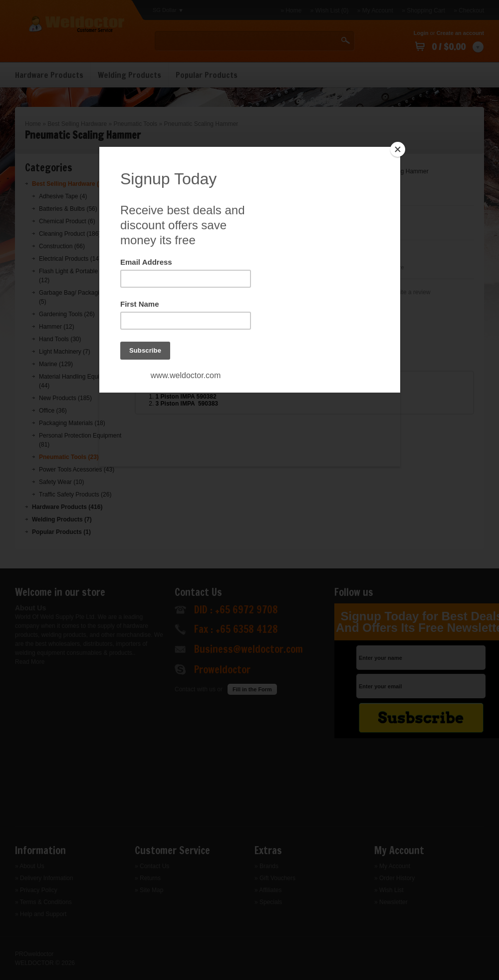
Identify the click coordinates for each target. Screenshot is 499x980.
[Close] (398, 149)
